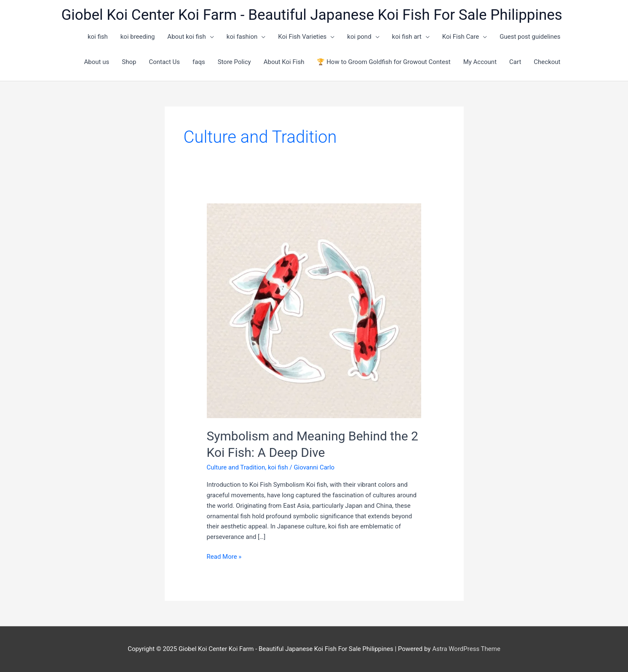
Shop (129, 62)
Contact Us (164, 62)
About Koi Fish (284, 62)
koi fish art (407, 37)
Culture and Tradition (236, 467)
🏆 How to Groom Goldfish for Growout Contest (383, 62)
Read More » (224, 557)
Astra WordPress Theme (466, 649)
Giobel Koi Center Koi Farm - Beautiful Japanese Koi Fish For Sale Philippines (312, 15)
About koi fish (187, 37)
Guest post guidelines (530, 37)
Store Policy (234, 62)
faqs (199, 62)
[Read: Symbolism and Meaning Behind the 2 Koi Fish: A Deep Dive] (314, 310)
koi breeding (138, 37)
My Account (480, 62)
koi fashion (242, 37)
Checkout (547, 62)
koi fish (98, 37)
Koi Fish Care (461, 37)
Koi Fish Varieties (302, 37)
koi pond (359, 37)
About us (97, 62)
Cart (515, 62)
